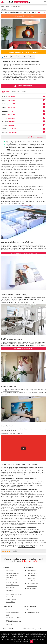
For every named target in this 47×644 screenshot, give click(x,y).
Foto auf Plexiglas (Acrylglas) (12, 576)
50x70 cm (5, 115)
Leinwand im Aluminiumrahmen (24, 349)
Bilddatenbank (31, 589)
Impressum (10, 624)
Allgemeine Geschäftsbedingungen (14, 621)
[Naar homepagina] (7, 2)
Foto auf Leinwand (12, 582)
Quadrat (23, 91)
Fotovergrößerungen (13, 573)
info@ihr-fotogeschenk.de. (27, 547)
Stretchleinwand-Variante (9, 196)
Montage (32, 57)
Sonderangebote (32, 586)
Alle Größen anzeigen (36, 137)
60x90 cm (5, 118)
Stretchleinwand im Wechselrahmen (26, 509)
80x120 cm (5, 125)
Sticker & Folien (31, 581)
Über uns (30, 610)
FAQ (8, 615)
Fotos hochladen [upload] (21, 2)
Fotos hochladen (23, 86)
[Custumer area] (29, 2)
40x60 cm (5, 111)
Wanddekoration (32, 573)
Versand (20, 57)
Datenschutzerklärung (21, 638)
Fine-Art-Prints (11, 599)
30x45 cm (5, 104)
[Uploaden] (44, 97)
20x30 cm (5, 97)
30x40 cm (5, 100)
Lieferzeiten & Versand (13, 612)
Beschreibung (5, 57)
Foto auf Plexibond (12, 597)
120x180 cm (5, 132)
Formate (14, 57)
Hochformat (6, 91)
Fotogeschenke (31, 576)
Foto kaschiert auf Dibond (14, 594)
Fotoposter (10, 590)
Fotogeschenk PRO (33, 612)
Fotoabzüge (10, 571)
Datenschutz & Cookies (13, 618)
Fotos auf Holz (31, 578)
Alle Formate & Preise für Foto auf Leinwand (24, 253)
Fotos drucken (31, 571)
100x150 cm (5, 129)
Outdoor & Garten (32, 583)
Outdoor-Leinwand (11, 179)
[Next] (44, 34)
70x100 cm (5, 122)
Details (26, 57)
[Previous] (3, 34)
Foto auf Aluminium (13, 580)
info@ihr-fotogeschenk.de (11, 391)
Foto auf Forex (11, 602)
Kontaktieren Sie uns (15, 162)
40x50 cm (5, 107)
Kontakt (9, 610)
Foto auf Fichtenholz (13, 585)
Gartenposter (10, 588)
